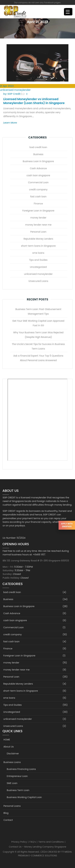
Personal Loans (12, 806)
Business (38, 154)
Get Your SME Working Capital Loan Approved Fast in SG (38, 323)
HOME (7, 740)
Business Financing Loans (21, 769)
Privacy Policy (19, 842)
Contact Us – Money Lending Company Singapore (38, 847)
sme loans (38, 253)
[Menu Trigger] (68, 12)
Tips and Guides (38, 260)
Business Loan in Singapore (38, 161)
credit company (38, 189)
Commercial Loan (38, 182)
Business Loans (12, 762)
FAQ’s (33, 842)
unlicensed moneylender (15, 90)
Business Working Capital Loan (24, 797)
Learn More (10, 123)
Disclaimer (13, 754)
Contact (8, 820)
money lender (38, 218)
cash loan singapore (38, 175)
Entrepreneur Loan (17, 776)
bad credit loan (38, 147)
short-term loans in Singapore (38, 246)
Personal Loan (38, 232)
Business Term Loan (18, 790)
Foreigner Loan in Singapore (38, 211)
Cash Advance (38, 168)
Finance (38, 204)
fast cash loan (38, 197)
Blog (6, 813)
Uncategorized (38, 267)
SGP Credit (12, 94)
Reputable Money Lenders (38, 239)
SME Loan (12, 783)
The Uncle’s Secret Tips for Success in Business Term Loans (38, 346)
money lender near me (38, 225)
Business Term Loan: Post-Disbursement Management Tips (38, 311)
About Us (9, 747)
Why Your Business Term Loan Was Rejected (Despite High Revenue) (38, 335)
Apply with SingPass (67, 525)
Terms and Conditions (51, 842)
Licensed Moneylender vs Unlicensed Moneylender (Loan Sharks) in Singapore (34, 101)
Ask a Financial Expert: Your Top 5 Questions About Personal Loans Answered (38, 358)
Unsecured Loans (38, 281)
